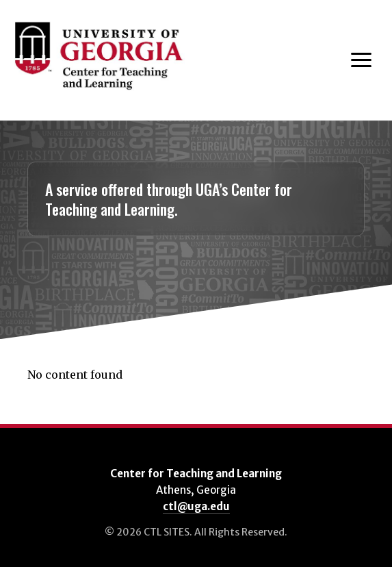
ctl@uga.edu (196, 506)
